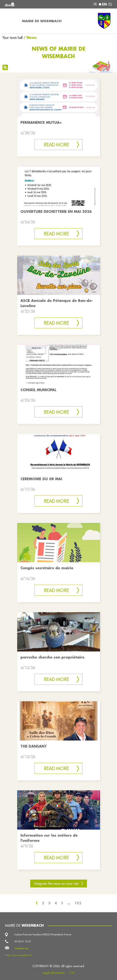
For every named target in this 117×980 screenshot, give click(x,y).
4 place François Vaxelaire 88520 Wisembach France (43, 934)
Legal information (54, 973)
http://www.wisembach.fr (18, 955)
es (110, 4)
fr (95, 4)
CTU (72, 973)
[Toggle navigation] (10, 21)
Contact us (21, 948)
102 (78, 903)
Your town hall (13, 38)
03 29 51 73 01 (23, 941)
